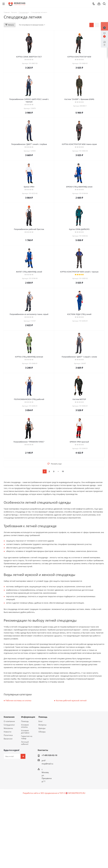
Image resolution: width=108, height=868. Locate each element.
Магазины (8, 728)
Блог (40, 721)
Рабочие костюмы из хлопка (18, 700)
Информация (28, 717)
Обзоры (42, 732)
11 (63, 471)
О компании (9, 721)
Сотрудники (9, 725)
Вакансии (8, 739)
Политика (8, 735)
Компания (9, 717)
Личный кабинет (25, 743)
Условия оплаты (25, 726)
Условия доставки (25, 732)
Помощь (25, 721)
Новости (8, 732)
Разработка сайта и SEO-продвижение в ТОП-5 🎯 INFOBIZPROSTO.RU (54, 793)
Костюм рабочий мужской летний (71, 700)
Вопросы (42, 725)
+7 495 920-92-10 (49, 755)
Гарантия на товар (27, 737)
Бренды (42, 728)
